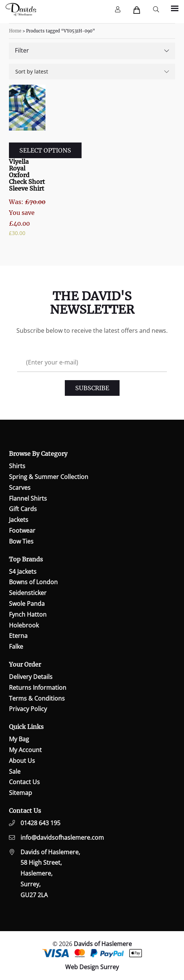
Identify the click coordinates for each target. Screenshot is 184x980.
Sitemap (20, 793)
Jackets (19, 520)
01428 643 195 (40, 823)
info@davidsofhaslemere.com (62, 837)
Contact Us (24, 782)
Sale (15, 771)
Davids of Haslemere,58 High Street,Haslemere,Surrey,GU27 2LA (50, 873)
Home (15, 31)
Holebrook (24, 625)
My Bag (19, 739)
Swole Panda (27, 604)
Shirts (17, 466)
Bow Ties (21, 541)
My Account (25, 750)
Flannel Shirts (28, 498)
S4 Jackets (23, 572)
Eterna (18, 636)
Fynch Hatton (28, 614)
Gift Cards (23, 509)
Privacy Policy (28, 709)
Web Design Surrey (92, 967)
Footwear (22, 530)
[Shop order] (92, 72)
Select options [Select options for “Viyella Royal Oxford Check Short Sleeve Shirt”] (45, 150)
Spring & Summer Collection (49, 477)
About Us (22, 761)
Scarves (20, 488)
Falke (16, 646)
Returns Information (38, 688)
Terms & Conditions (37, 698)
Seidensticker (28, 593)
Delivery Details (31, 677)
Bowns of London (33, 582)
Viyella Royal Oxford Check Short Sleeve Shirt (27, 175)
